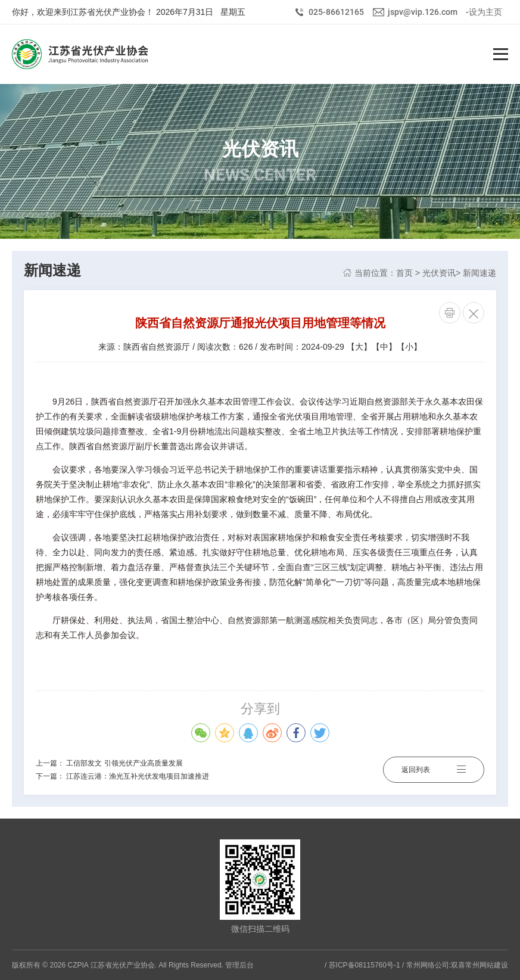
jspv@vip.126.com (423, 12)
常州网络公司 (428, 965)
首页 (404, 273)
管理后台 (239, 965)
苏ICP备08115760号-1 (365, 965)
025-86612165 (336, 12)
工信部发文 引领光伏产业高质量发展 (124, 763)
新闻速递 (479, 273)
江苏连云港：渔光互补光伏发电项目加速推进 (138, 776)
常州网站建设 (487, 965)
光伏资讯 (439, 273)
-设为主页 (484, 12)
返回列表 (434, 770)
